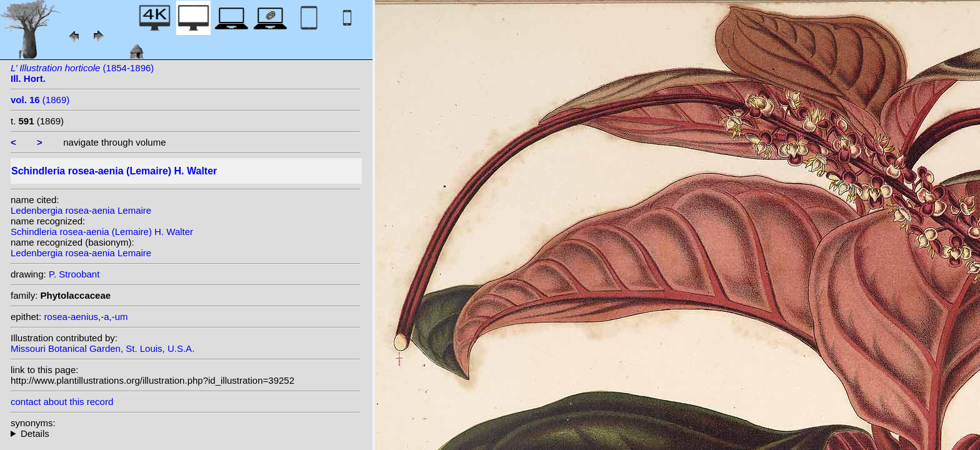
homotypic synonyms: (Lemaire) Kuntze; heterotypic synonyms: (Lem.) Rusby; (186, 433)
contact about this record (62, 402)
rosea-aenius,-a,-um (86, 317)
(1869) (40, 100)
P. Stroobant (74, 274)
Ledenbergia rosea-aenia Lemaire (81, 210)
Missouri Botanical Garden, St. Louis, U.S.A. (102, 348)
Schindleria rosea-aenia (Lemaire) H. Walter (102, 232)
